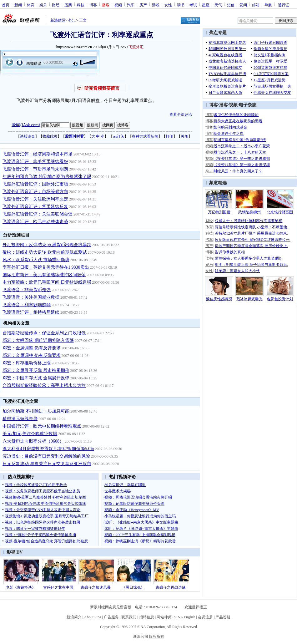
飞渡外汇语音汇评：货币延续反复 (35, 207)
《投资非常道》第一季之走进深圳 (242, 165)
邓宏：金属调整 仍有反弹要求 (32, 348)
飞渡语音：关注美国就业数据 (31, 297)
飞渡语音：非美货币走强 (27, 290)
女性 (168, 5)
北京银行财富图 (280, 212)
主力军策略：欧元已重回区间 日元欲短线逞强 (47, 282)
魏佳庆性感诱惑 (219, 299)
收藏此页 (50, 136)
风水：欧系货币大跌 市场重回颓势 (36, 260)
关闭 (184, 136)
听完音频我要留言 (102, 88)
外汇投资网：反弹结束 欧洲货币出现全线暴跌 (47, 245)
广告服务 (111, 617)
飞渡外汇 (136, 47)
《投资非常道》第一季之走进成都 (242, 159)
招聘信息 (147, 617)
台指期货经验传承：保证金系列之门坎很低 (44, 333)
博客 (93, 5)
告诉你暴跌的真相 (230, 252)
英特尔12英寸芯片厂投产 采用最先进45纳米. (251, 233)
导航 (268, 5)
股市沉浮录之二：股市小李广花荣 (242, 146)
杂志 (209, 171)
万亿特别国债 (219, 212)
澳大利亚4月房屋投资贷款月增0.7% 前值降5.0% (48, 449)
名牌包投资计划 (280, 299)
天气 (218, 5)
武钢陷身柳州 (249, 212)
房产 (143, 5)
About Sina (93, 617)
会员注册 (205, 617)
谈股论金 (28, 136)
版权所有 (157, 636)
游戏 (156, 5)
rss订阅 (119, 136)
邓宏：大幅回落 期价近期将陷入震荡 (38, 340)
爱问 (243, 5)
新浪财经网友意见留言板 (111, 607)
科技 (81, 5)
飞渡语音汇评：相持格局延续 (31, 312)
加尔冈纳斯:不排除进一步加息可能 (36, 411)
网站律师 (164, 617)
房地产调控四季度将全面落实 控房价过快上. (251, 246)
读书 (181, 5)
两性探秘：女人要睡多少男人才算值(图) (248, 258)
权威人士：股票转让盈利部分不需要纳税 (249, 221)
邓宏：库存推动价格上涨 (27, 363)
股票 (68, 5)
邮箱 (256, 5)
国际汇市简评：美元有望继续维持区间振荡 (44, 275)
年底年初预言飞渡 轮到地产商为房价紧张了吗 (47, 177)
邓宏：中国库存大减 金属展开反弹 (36, 378)
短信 (231, 5)
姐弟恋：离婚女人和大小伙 (237, 271)
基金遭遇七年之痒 (229, 134)
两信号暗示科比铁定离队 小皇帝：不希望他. (251, 227)
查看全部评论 (181, 114)
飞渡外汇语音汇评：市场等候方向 (35, 192)
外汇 (72, 20)
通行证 (284, 5)
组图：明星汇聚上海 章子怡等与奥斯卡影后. (251, 265)
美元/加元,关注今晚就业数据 (30, 434)
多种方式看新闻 (145, 136)
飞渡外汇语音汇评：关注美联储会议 (38, 214)
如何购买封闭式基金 (230, 127)
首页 (6, 5)
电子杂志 (248, 105)
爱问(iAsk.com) (26, 125)
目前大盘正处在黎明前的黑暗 (238, 121)
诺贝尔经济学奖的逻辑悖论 (236, 115)
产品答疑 (223, 617)
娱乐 (43, 5)
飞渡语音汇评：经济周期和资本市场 (38, 154)
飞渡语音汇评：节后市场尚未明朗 (35, 169)
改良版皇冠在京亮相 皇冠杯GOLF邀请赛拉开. (252, 240)
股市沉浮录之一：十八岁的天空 (240, 152)
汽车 (131, 5)
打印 (169, 136)
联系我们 (129, 617)
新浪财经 (58, 20)
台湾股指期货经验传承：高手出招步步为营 (44, 385)
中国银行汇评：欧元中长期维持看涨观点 (42, 426)
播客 (224, 105)
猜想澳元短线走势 (20, 419)
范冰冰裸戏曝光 (249, 299)
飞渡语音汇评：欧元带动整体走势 (35, 222)
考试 (193, 5)
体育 (31, 5)
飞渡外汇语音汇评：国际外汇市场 (35, 184)
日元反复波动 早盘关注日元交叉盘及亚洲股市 (47, 464)
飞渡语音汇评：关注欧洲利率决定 (35, 199)
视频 (118, 5)
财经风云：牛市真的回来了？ (238, 171)
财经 (56, 5)
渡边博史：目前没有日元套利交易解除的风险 (46, 456)
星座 (206, 5)
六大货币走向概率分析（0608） (33, 441)
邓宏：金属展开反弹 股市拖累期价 (36, 370)
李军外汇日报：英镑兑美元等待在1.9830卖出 (46, 267)
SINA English (185, 617)
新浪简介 (74, 617)
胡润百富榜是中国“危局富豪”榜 (240, 140)
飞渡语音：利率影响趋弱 (27, 305)
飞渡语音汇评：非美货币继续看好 (35, 162)
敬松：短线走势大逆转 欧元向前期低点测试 (45, 252)
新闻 (18, 5)
